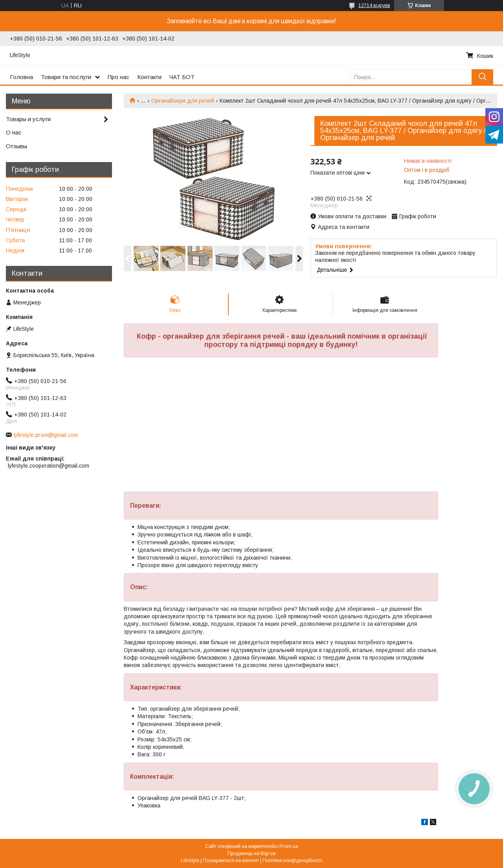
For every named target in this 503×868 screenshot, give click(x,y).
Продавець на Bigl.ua (251, 853)
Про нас (118, 77)
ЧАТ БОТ (182, 77)
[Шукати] (482, 77)
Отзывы (17, 146)
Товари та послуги (66, 77)
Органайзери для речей (183, 101)
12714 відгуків (374, 6)
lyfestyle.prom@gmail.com (46, 435)
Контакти (149, 77)
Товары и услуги (28, 119)
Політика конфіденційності (292, 861)
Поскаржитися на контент (231, 861)
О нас (14, 132)
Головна (21, 77)
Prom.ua (289, 846)
